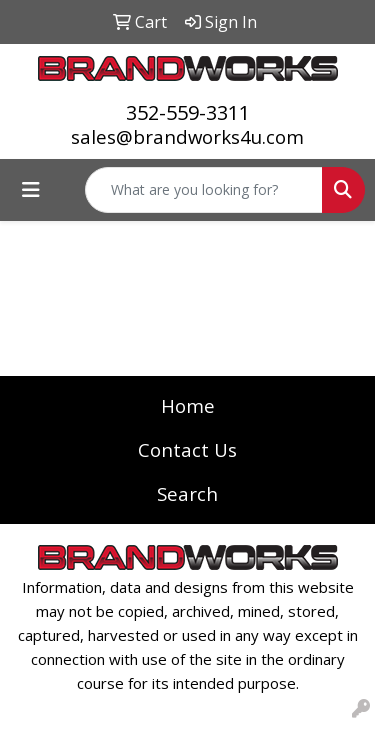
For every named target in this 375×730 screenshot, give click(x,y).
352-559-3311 (188, 112)
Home (188, 405)
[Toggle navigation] (31, 190)
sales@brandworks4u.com (187, 136)
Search (187, 493)
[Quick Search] (204, 190)
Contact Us (187, 449)
